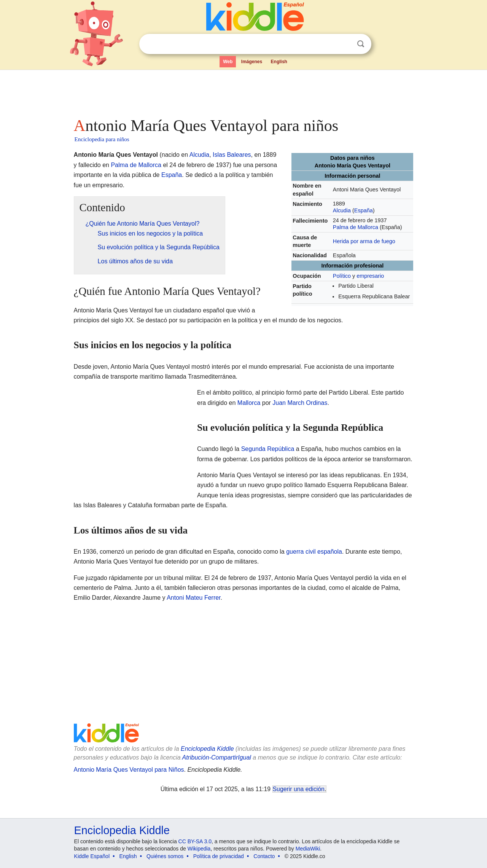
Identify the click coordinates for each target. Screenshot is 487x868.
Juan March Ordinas (300, 403)
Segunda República (268, 449)
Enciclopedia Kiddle (207, 749)
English (279, 62)
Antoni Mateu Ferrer (193, 598)
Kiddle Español (92, 856)
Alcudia (342, 210)
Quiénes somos (165, 856)
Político (342, 276)
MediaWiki (308, 849)
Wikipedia (199, 849)
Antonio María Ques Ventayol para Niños (129, 770)
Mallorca (249, 403)
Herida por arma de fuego (364, 241)
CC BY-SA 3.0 (195, 841)
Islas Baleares (232, 155)
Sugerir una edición (299, 789)
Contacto (264, 856)
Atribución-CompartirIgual (217, 757)
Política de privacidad (219, 856)
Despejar (345, 44)
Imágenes (252, 62)
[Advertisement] (243, 91)
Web (228, 62)
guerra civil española (314, 552)
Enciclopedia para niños (102, 139)
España (364, 210)
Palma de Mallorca (356, 227)
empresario (370, 276)
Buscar (361, 44)
